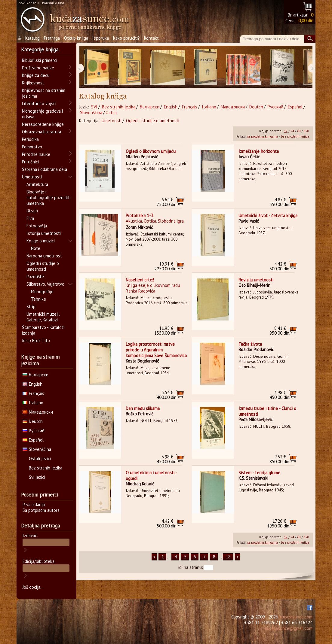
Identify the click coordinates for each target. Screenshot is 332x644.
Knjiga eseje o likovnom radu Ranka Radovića (153, 288)
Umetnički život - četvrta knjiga (268, 216)
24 (292, 131)
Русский (275, 107)
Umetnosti (112, 121)
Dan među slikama (143, 408)
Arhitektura (37, 184)
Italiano (209, 107)
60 (299, 131)
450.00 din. (280, 395)
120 (306, 131)
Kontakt (151, 38)
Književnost (33, 83)
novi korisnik (29, 3)
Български (150, 107)
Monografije (42, 292)
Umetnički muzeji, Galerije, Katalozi (43, 317)
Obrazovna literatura (41, 132)
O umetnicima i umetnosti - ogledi (151, 475)
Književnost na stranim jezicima (44, 93)
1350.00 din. (166, 331)
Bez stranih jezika (119, 107)
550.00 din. (280, 202)
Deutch (256, 107)
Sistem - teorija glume (259, 473)
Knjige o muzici (41, 241)
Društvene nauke (38, 68)
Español (295, 107)
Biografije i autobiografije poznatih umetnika (49, 197)
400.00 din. (167, 395)
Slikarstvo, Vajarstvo (45, 284)
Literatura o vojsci (39, 103)
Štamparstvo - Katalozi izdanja (43, 330)
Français (190, 107)
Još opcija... (33, 587)
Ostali (111, 112)
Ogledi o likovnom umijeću (151, 151)
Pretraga (52, 38)
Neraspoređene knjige (43, 124)
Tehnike (38, 299)
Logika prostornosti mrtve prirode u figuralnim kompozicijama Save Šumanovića (156, 350)
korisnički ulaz (53, 3)
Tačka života (250, 344)
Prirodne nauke (36, 154)
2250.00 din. (166, 266)
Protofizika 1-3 (140, 216)
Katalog (32, 38)
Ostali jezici (40, 459)
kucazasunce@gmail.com (289, 628)
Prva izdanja (34, 504)
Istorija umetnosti (44, 233)
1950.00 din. (279, 523)
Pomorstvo (32, 147)
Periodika (30, 139)
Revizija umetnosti (256, 280)
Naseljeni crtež (140, 280)
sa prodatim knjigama (263, 136)
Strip (31, 307)
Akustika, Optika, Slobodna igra (155, 221)
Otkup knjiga (76, 38)
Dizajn (32, 211)
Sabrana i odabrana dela (45, 169)
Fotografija (37, 226)
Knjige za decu (36, 75)
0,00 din (306, 21)
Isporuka (101, 38)
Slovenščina (91, 112)
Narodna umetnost (44, 256)
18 (228, 557)
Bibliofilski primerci (40, 60)
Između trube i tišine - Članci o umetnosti (267, 411)
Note (36, 248)
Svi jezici (37, 477)
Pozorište (35, 276)
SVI (94, 107)
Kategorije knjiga (40, 50)
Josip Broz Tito (36, 340)
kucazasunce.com (296, 617)
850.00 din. (280, 459)
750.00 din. (167, 202)
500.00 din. (280, 266)
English (171, 107)
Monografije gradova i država (42, 114)
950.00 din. (280, 331)
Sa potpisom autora (41, 510)
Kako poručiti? (126, 38)
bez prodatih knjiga (295, 136)
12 (286, 131)
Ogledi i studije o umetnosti (153, 121)
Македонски (233, 107)
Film (30, 218)
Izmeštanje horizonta (259, 151)
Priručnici (30, 162)
